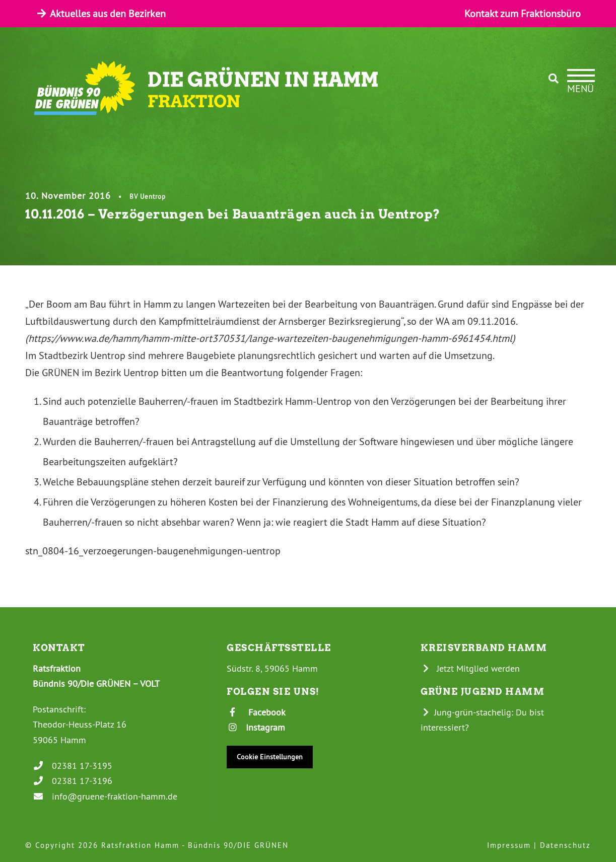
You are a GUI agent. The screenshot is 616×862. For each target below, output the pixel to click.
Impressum (509, 845)
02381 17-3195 (73, 766)
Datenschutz (565, 845)
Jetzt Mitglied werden (470, 668)
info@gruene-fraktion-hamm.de (105, 796)
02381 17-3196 (73, 781)
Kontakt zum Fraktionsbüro (523, 13)
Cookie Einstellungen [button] (270, 757)
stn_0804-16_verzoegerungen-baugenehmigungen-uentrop (153, 551)
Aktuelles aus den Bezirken (100, 13)
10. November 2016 (68, 196)
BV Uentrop (148, 196)
